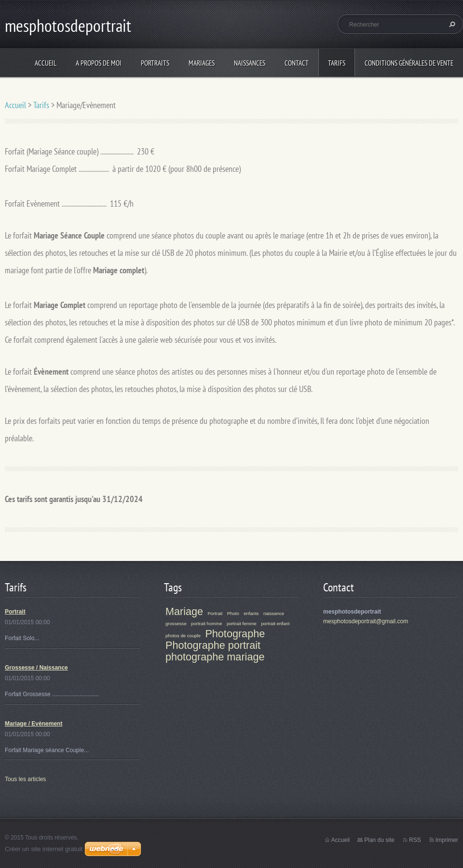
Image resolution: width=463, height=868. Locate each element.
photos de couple (183, 636)
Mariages (202, 63)
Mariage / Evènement (34, 724)
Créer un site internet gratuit (44, 849)
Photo (233, 613)
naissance (274, 613)
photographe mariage (215, 657)
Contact (297, 63)
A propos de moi (99, 63)
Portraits (155, 63)
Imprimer (447, 840)
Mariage (184, 611)
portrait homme (207, 623)
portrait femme (242, 623)
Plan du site (379, 840)
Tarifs (337, 63)
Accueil (46, 63)
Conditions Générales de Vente (409, 63)
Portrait (15, 612)
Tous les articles (25, 779)
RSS (415, 840)
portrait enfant (275, 623)
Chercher (451, 24)
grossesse (176, 623)
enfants (251, 613)
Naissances (250, 63)
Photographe (235, 634)
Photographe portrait (213, 645)
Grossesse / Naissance (36, 668)
